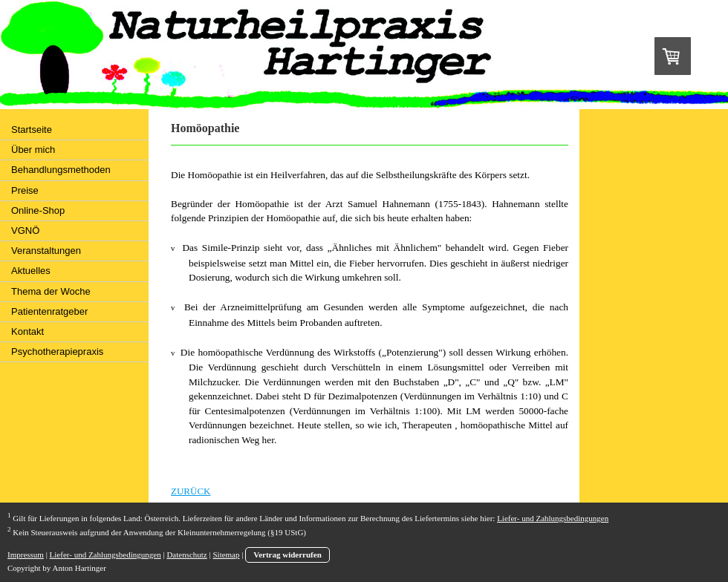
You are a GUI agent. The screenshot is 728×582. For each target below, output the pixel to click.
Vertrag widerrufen (287, 555)
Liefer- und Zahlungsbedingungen (553, 518)
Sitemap (226, 555)
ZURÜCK (191, 491)
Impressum (26, 555)
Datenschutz (186, 555)
